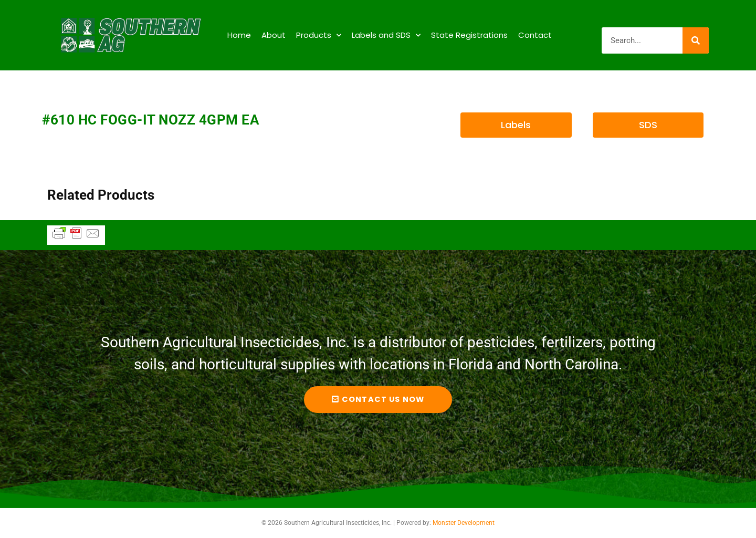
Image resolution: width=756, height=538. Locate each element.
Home (239, 35)
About (274, 35)
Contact (535, 35)
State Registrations (469, 35)
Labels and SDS (386, 35)
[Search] (696, 40)
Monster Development (464, 523)
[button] (516, 125)
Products (319, 35)
